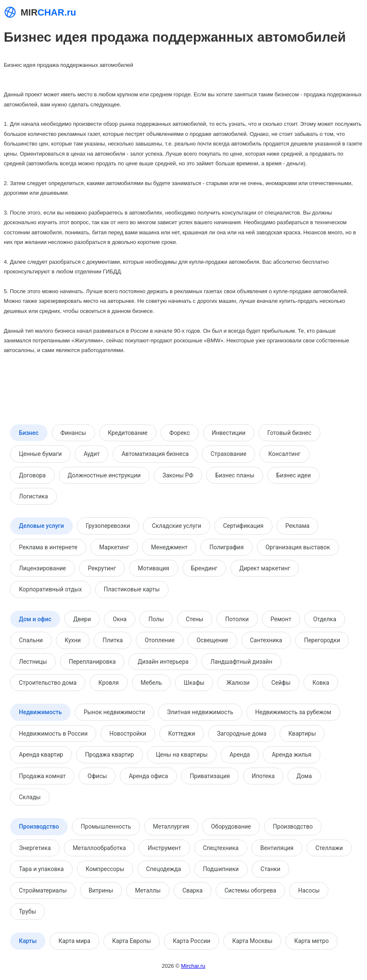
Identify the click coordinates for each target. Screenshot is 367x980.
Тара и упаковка (41, 869)
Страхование (228, 454)
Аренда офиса (148, 776)
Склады (30, 797)
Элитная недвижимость (200, 712)
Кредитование (128, 433)
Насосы (309, 890)
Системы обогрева (250, 890)
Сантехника (266, 640)
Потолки (237, 619)
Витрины (101, 890)
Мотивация (154, 568)
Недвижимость (40, 712)
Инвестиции (229, 433)
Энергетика (35, 848)
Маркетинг (114, 547)
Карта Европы (132, 941)
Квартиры (302, 734)
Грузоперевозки (108, 526)
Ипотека (263, 776)
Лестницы (33, 662)
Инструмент (164, 848)
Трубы (28, 911)
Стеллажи (329, 848)
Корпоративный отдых (50, 589)
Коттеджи (182, 734)
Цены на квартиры (182, 755)
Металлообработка (99, 848)
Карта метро (312, 941)
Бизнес (29, 433)
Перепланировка (92, 662)
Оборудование (231, 826)
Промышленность (106, 826)
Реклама (297, 526)
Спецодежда (164, 869)
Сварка (193, 890)
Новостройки (128, 734)
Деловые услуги (41, 526)
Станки (271, 869)
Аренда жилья (291, 755)
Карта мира (74, 941)
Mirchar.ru (193, 966)
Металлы (148, 890)
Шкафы (194, 683)
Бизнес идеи (293, 475)
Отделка (325, 619)
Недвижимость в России (53, 734)
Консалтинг (284, 454)
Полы (156, 619)
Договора (32, 475)
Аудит (92, 454)
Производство (39, 826)
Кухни (73, 640)
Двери (82, 619)
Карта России (191, 941)
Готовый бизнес (289, 433)
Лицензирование (42, 568)
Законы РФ (178, 475)
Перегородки (322, 640)
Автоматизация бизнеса (155, 454)
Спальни (31, 640)
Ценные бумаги (40, 454)
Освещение (212, 640)
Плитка (113, 640)
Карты (28, 941)
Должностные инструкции (104, 475)
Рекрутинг (102, 568)
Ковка (321, 683)
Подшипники (221, 869)
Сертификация (243, 526)
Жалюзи (238, 683)
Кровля (108, 683)
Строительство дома (48, 683)
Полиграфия (226, 547)
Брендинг (205, 568)
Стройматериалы (43, 890)
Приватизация (210, 776)
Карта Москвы (252, 941)
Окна (120, 619)
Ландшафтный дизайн (241, 662)
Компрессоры (105, 869)
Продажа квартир (109, 755)
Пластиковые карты (132, 589)
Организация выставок (298, 547)
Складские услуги (176, 526)
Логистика (33, 496)
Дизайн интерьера (163, 662)
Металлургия (171, 826)
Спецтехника (221, 848)
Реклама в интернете (48, 547)
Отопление (160, 640)
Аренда (240, 755)
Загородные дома (242, 734)
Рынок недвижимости (114, 712)
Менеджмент (169, 547)
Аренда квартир (41, 755)
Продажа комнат (42, 776)
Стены (195, 619)
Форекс (180, 433)
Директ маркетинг (265, 568)
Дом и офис (35, 619)
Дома (304, 776)
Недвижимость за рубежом (293, 712)
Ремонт (281, 619)
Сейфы (281, 683)
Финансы (73, 433)
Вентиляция (277, 848)
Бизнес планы (235, 475)
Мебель (152, 683)
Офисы (97, 776)
